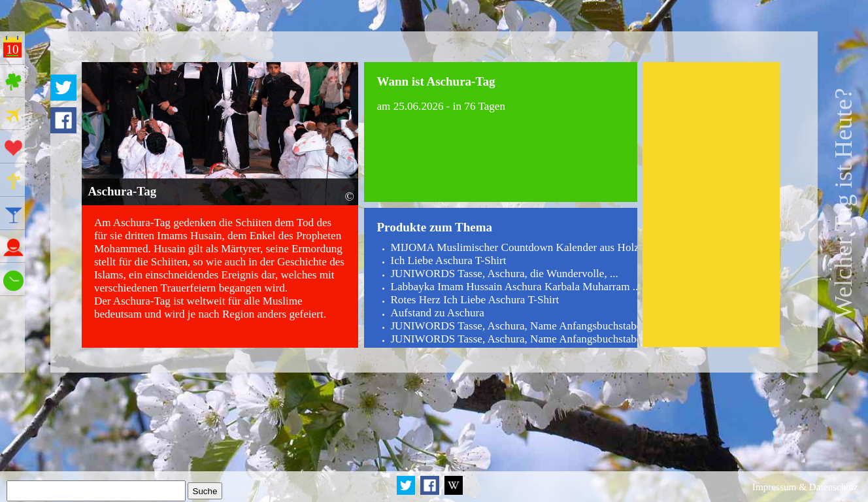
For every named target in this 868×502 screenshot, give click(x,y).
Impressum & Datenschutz (805, 487)
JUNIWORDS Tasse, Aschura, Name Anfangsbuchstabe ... (521, 326)
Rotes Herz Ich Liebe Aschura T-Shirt (475, 300)
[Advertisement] (711, 205)
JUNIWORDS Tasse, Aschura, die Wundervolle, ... (504, 274)
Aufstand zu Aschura (437, 313)
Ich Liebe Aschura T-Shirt (448, 260)
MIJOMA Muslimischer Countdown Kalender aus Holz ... (520, 247)
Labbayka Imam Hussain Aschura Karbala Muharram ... (515, 287)
